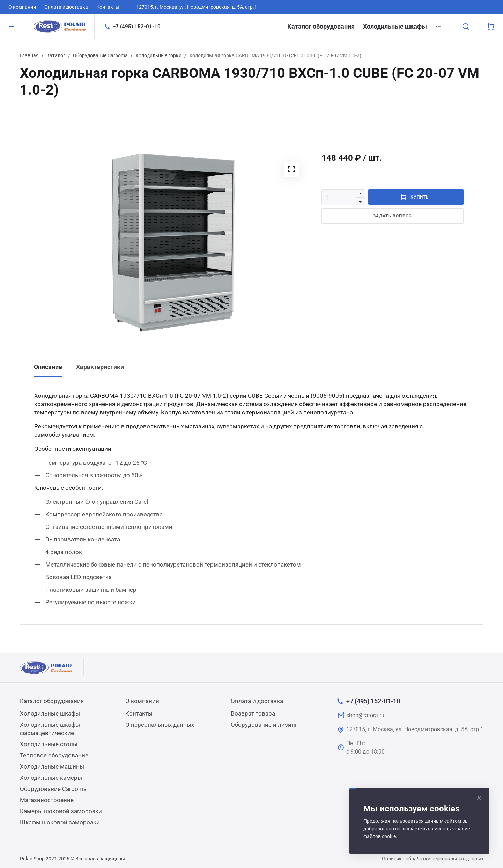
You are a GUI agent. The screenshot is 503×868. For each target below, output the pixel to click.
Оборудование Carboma (100, 55)
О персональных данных (160, 725)
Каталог (56, 55)
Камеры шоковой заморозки (61, 811)
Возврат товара (253, 713)
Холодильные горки (158, 55)
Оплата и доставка (66, 7)
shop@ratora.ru (365, 715)
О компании (22, 7)
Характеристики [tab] (100, 367)
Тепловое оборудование (54, 755)
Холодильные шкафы (395, 26)
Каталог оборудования (321, 26)
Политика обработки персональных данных (433, 859)
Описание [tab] (48, 367)
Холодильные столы (49, 744)
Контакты (108, 7)
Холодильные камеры (51, 778)
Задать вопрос (392, 216)
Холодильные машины (52, 766)
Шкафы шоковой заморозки (60, 822)
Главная (29, 55)
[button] (291, 169)
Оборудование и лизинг (264, 725)
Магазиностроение (47, 800)
